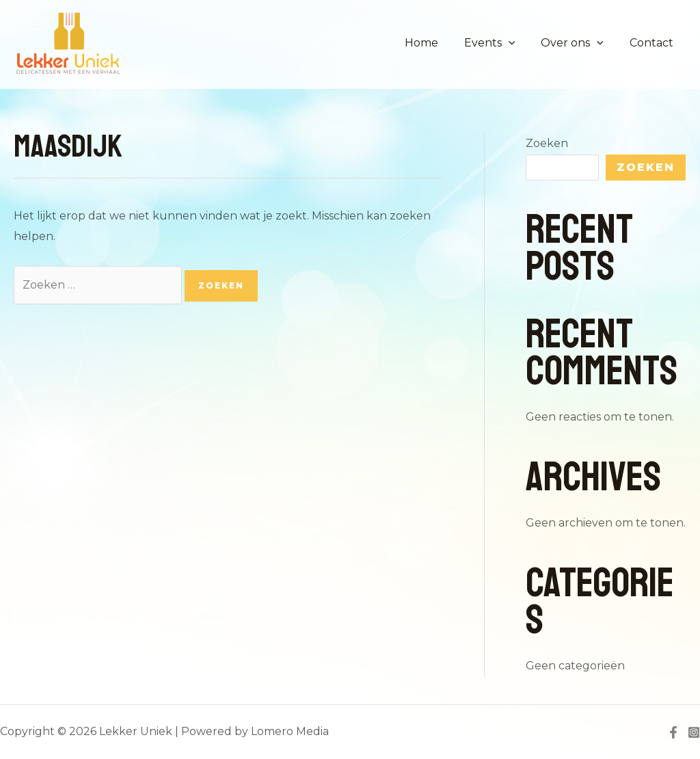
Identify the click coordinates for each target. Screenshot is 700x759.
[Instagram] (694, 732)
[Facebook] (673, 732)
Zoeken (547, 143)
